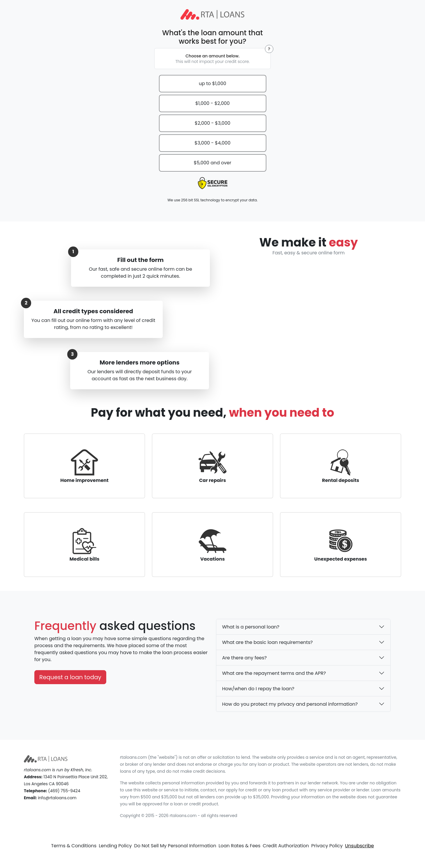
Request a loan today (70, 677)
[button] (269, 49)
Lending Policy (115, 846)
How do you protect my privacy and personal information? (290, 704)
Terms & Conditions (74, 846)
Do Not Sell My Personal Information (175, 846)
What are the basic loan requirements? (267, 642)
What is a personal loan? (251, 627)
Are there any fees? (244, 658)
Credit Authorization (286, 846)
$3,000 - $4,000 (212, 143)
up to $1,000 (212, 83)
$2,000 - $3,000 (213, 123)
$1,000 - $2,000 (212, 103)
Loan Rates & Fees (240, 846)
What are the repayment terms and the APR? (274, 673)
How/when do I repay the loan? (258, 689)
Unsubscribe (359, 846)
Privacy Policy (327, 846)
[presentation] (212, 183)
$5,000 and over (213, 163)
